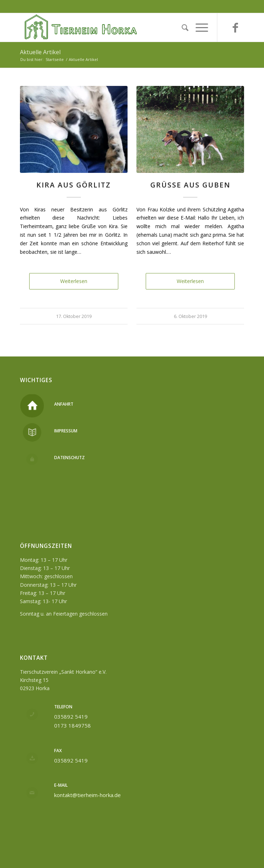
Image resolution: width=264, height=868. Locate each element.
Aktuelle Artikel (40, 52)
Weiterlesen (74, 281)
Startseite (55, 59)
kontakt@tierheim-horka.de (87, 795)
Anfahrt (64, 404)
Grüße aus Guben (190, 185)
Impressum (66, 431)
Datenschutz (69, 458)
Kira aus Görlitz (74, 185)
